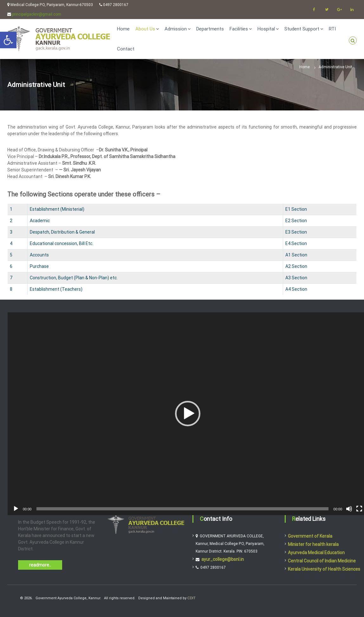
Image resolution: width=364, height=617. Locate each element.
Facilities (239, 29)
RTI (332, 29)
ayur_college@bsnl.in (223, 559)
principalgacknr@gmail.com (37, 14)
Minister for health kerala (313, 544)
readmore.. (40, 565)
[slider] (182, 509)
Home (123, 29)
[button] (188, 414)
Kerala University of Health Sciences (324, 569)
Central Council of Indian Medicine (322, 561)
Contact (126, 49)
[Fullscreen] (359, 509)
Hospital (266, 29)
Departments (210, 29)
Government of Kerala (310, 536)
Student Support (302, 29)
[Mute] (349, 509)
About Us (145, 29)
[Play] (16, 509)
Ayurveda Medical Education (316, 553)
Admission (176, 29)
